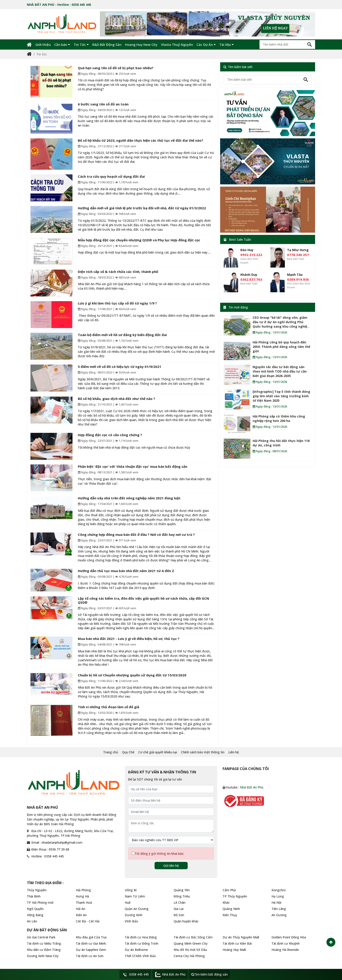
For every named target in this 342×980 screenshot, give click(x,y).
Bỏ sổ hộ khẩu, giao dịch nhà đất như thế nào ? (117, 399)
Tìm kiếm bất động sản (209, 974)
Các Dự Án (206, 44)
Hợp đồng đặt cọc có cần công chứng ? (110, 435)
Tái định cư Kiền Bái (237, 943)
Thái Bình (34, 896)
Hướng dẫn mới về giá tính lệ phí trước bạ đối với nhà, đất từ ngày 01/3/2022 (142, 208)
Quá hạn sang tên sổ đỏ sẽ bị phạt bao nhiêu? (116, 68)
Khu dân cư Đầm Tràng (44, 950)
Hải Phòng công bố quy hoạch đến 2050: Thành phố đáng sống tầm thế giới (281, 347)
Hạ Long (278, 896)
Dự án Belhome (136, 950)
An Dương (279, 915)
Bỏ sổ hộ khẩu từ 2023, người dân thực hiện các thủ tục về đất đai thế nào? (141, 140)
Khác (226, 902)
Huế (128, 902)
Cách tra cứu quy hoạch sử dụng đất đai (111, 176)
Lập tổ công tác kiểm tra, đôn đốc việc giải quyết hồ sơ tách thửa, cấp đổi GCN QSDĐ (143, 600)
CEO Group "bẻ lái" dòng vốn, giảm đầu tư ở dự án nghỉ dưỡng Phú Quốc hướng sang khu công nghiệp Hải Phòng (281, 324)
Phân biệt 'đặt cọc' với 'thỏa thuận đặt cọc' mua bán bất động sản (133, 466)
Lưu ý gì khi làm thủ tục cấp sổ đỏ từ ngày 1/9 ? (117, 303)
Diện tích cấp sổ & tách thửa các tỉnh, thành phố (118, 272)
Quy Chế (128, 752)
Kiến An (81, 915)
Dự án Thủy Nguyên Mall (241, 937)
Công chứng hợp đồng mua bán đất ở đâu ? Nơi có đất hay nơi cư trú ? (136, 534)
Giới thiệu (43, 44)
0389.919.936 (298, 279)
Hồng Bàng (35, 915)
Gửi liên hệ (171, 866)
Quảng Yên (182, 890)
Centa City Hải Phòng (189, 956)
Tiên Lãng (279, 909)
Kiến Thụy (230, 915)
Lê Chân (180, 902)
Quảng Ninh (231, 909)
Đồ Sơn (179, 915)
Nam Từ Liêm (135, 896)
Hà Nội (276, 902)
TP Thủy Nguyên (235, 896)
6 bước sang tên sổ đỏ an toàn (103, 104)
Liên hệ (234, 752)
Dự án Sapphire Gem (91, 950)
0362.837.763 (251, 279)
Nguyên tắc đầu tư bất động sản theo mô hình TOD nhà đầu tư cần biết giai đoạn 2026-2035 (280, 371)
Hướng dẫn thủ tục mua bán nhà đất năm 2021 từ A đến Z (126, 571)
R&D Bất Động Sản (107, 44)
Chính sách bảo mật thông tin (203, 752)
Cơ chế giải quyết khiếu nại (158, 752)
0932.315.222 (251, 255)
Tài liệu (226, 44)
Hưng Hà (82, 896)
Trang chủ (111, 752)
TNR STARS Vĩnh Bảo (140, 956)
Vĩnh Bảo (131, 921)
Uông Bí (131, 890)
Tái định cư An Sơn (90, 956)
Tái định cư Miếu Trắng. (44, 943)
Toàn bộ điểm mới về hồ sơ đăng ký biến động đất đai (122, 335)
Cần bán (62, 44)
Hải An (80, 909)
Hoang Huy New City (141, 44)
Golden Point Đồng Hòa (289, 937)
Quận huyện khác (186, 921)
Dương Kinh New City (43, 956)
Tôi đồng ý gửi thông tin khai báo (159, 854)
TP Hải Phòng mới (40, 902)
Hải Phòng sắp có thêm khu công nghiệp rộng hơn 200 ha (279, 418)
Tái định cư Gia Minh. (91, 943)
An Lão (32, 921)
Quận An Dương (137, 909)
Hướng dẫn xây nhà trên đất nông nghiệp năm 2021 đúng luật (129, 498)
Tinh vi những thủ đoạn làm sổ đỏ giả (109, 707)
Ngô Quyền (35, 909)
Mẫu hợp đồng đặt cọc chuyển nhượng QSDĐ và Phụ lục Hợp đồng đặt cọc (139, 240)
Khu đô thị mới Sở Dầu (190, 950)
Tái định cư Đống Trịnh (142, 943)
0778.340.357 (298, 255)
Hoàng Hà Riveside (285, 950)
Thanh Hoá (84, 902)
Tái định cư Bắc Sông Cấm (193, 937)
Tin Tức (81, 44)
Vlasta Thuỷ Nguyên (177, 44)
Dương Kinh (134, 915)
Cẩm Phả (229, 890)
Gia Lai (179, 909)
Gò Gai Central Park (41, 937)
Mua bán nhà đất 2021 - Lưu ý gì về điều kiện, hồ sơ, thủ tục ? (129, 639)
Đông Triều (182, 896)
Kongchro (279, 890)
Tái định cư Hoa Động (141, 937)
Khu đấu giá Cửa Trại (91, 937)
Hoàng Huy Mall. (234, 950)
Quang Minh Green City (191, 943)
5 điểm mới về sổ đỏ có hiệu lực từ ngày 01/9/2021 (120, 367)
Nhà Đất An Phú (252, 787)
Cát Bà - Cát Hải (88, 921)
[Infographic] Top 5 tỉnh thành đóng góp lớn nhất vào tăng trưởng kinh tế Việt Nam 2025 (281, 396)
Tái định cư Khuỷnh (286, 943)
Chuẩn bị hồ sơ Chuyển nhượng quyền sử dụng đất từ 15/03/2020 (132, 675)
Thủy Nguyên (37, 890)
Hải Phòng (83, 890)
